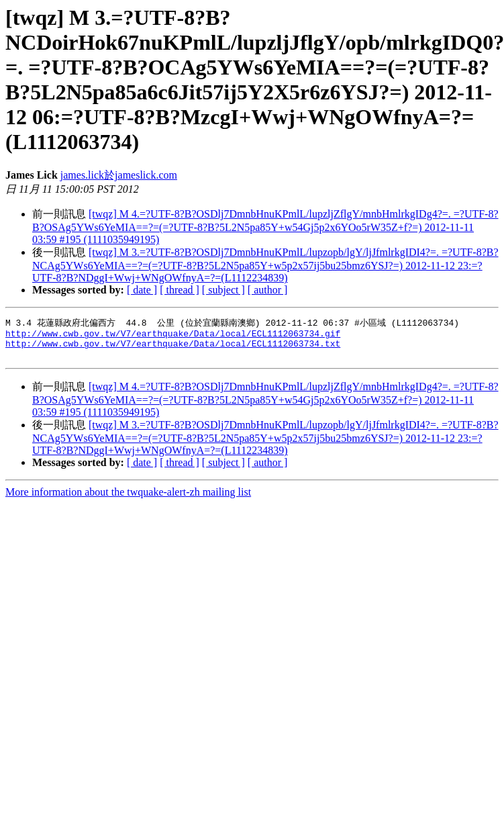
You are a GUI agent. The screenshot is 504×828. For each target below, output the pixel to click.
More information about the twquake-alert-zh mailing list (128, 499)
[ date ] (142, 290)
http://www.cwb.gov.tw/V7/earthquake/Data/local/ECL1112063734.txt (173, 348)
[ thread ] (180, 290)
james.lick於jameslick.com (119, 175)
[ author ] (268, 290)
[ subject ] (223, 290)
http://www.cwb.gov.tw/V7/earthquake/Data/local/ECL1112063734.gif (173, 336)
